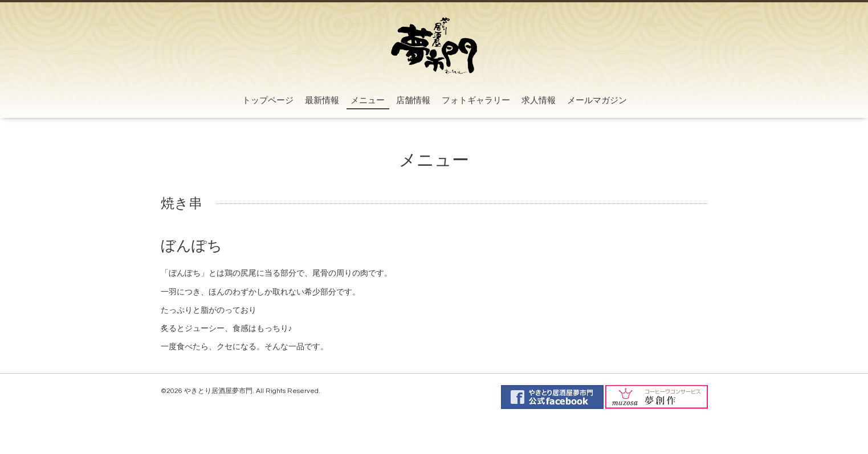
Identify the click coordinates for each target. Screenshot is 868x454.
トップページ (268, 101)
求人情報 (539, 101)
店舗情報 (413, 101)
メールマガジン (597, 101)
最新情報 (322, 101)
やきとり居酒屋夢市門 (218, 391)
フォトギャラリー (476, 101)
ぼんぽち (191, 246)
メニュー (368, 101)
